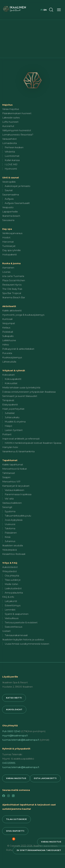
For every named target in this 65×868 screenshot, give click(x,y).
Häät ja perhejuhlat (13, 409)
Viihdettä (10, 152)
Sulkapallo (8, 336)
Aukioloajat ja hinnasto (18, 186)
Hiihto (6, 345)
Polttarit (7, 434)
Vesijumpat (9, 323)
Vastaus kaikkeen (14, 490)
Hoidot (6, 237)
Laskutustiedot (13, 588)
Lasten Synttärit (14, 430)
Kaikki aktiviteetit (12, 311)
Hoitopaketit (10, 255)
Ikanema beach (11, 216)
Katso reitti (14, 698)
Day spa (7, 229)
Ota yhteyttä (12, 576)
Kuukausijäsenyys (12, 357)
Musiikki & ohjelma (15, 422)
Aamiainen (8, 268)
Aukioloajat (14, 710)
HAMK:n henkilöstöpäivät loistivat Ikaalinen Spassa (33, 443)
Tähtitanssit (9, 473)
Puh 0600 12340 (11, 731)
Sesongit (7, 507)
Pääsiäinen (11, 533)
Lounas (6, 272)
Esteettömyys (13, 605)
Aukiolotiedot (10, 567)
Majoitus (7, 105)
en (45, 10)
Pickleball (8, 332)
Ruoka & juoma (11, 263)
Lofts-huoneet (10, 122)
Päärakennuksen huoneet (17, 113)
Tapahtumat (10, 460)
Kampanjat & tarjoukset (16, 486)
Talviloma (10, 528)
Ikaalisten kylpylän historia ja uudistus (23, 640)
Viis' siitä (9, 499)
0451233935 (9, 763)
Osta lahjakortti (45, 778)
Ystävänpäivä (10, 550)
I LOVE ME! (11, 164)
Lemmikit (10, 610)
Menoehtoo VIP (11, 482)
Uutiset (6, 631)
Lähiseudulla (9, 362)
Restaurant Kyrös (12, 285)
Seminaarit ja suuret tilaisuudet (20, 396)
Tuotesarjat (9, 246)
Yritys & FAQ (10, 563)
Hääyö (8, 426)
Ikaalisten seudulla (13, 545)
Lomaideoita (10, 143)
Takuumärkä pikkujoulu (18, 516)
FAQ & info (8, 597)
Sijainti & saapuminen (17, 614)
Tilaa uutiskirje (13, 580)
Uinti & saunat (11, 178)
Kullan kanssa (12, 160)
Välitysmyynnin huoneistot (17, 130)
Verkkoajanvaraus (12, 233)
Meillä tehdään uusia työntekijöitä (21, 388)
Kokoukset (8, 375)
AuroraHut (8, 126)
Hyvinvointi (11, 169)
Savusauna (8, 220)
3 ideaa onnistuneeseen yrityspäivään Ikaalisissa (29, 392)
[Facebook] (4, 796)
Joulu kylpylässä (14, 520)
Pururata (7, 353)
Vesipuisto (8, 207)
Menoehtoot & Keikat (15, 469)
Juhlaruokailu (12, 417)
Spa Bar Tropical (12, 293)
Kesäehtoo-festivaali (14, 554)
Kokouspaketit (13, 379)
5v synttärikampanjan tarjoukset (39, 850)
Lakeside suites (11, 118)
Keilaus (6, 328)
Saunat (9, 190)
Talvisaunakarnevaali (16, 635)
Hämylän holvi (10, 447)
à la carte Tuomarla (13, 276)
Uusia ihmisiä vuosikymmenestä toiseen (27, 644)
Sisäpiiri (6, 477)
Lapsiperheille (10, 212)
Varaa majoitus (51, 842)
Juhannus (10, 541)
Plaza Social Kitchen (14, 280)
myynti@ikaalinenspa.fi (15, 736)
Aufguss (9, 199)
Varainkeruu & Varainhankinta (18, 451)
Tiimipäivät (8, 400)
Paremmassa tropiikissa (18, 494)
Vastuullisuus (12, 618)
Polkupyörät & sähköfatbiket (18, 349)
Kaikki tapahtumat (13, 465)
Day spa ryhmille (11, 250)
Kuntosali (7, 319)
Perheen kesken (14, 147)
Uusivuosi (10, 524)
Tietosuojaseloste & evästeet (21, 622)
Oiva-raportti (15, 831)
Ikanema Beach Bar (14, 297)
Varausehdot (9, 139)
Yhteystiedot (10, 571)
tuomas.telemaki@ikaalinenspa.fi (21, 740)
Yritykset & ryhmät (14, 370)
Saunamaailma (11, 195)
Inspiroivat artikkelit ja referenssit (21, 439)
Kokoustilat (11, 383)
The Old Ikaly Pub (12, 289)
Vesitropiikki (9, 182)
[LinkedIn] (13, 796)
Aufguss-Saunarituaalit (17, 203)
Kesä (8, 537)
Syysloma (10, 511)
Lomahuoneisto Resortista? (18, 135)
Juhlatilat (10, 413)
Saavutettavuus (13, 627)
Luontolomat (12, 156)
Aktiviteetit (9, 306)
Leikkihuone (9, 340)
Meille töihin (11, 584)
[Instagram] (9, 796)
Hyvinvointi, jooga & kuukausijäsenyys (23, 315)
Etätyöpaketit (10, 405)
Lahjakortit (11, 601)
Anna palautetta (14, 593)
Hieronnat (8, 242)
